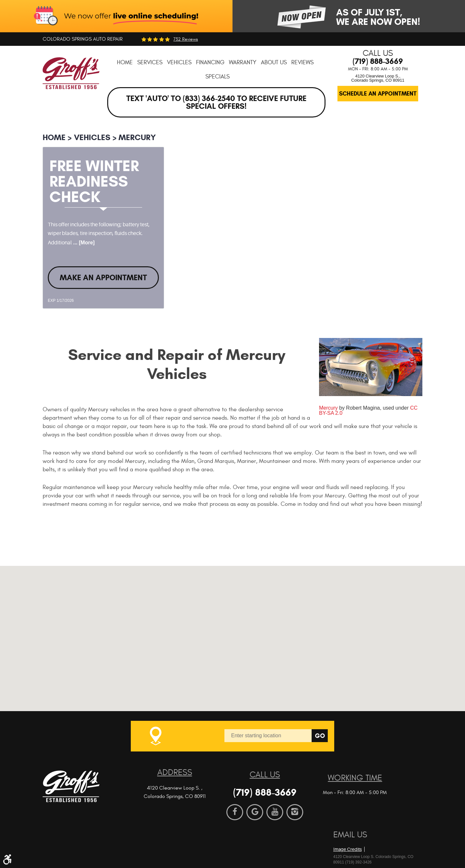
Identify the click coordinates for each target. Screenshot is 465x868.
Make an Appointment (103, 278)
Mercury (137, 137)
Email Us (350, 835)
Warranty (243, 62)
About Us (274, 62)
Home (125, 62)
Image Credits (347, 849)
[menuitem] (125, 62)
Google (255, 812)
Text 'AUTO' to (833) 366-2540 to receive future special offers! (216, 102)
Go (320, 736)
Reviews (302, 62)
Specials (217, 77)
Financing (210, 62)
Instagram (295, 812)
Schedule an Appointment (378, 94)
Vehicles (179, 62)
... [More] (83, 243)
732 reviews (186, 39)
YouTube (275, 812)
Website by (370, 839)
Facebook (235, 812)
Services (150, 62)
